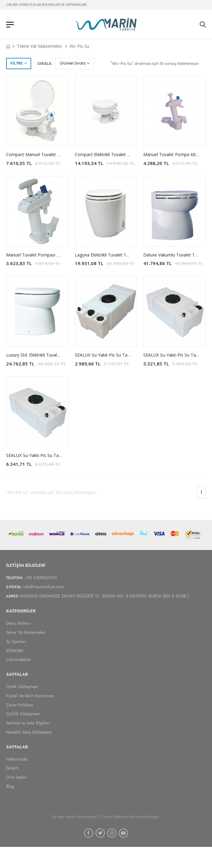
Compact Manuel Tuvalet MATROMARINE (48, 154)
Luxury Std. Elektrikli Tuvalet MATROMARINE (50, 355)
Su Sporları (16, 641)
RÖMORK (15, 650)
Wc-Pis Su (79, 46)
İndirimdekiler (19, 660)
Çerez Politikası (20, 705)
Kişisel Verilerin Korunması (30, 695)
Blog (10, 786)
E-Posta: (14, 587)
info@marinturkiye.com (43, 586)
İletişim (12, 768)
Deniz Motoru (18, 623)
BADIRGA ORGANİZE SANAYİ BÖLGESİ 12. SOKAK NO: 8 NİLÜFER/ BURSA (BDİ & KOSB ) (105, 596)
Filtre (18, 63)
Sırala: (45, 64)
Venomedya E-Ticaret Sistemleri (103, 816)
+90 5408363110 (41, 577)
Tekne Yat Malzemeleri (39, 46)
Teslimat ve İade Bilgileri (28, 723)
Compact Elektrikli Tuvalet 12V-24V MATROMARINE (126, 154)
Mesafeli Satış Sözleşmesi (29, 732)
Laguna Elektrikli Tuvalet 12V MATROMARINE (120, 255)
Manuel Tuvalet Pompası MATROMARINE (47, 255)
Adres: (13, 596)
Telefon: (15, 578)
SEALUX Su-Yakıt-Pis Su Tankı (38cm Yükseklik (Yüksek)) (61, 455)
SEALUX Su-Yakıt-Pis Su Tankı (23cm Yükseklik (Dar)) (126, 355)
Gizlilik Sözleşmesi (23, 714)
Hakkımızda (16, 759)
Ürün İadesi (16, 777)
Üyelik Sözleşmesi (22, 687)
